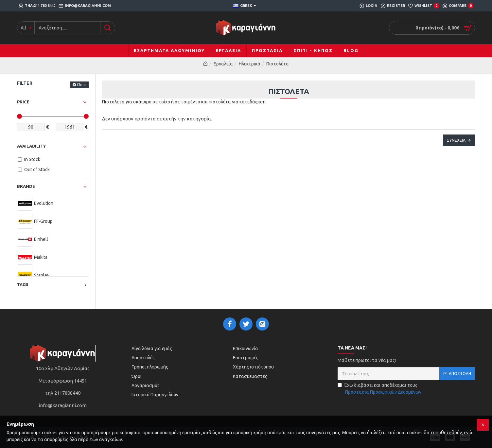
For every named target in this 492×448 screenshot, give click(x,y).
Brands (26, 186)
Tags (23, 284)
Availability (31, 146)
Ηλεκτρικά (250, 64)
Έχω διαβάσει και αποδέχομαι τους (380, 389)
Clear (82, 85)
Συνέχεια (456, 140)
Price (23, 102)
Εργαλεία (223, 64)
